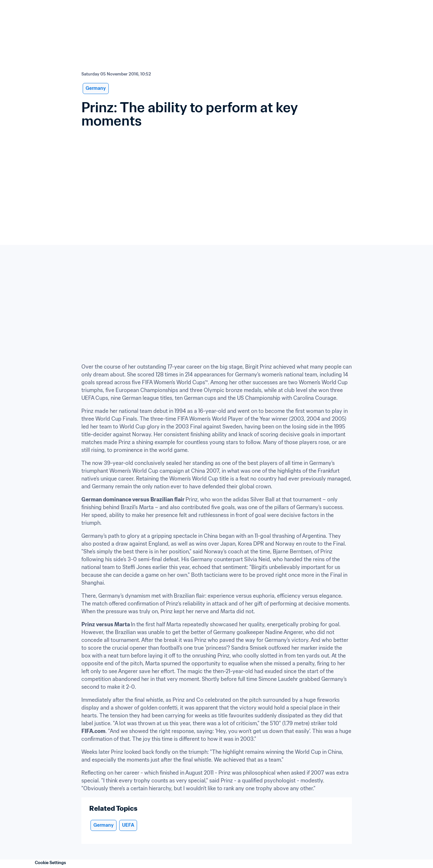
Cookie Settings (50, 863)
